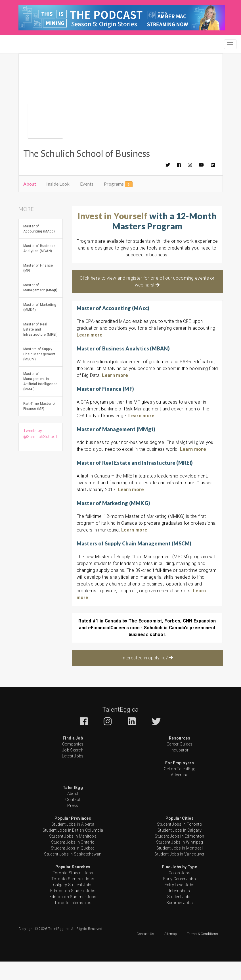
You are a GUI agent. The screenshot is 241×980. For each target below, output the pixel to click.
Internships (180, 909)
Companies (73, 763)
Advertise (180, 793)
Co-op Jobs (180, 891)
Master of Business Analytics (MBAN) (39, 267)
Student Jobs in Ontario (73, 861)
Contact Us (145, 952)
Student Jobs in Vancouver (180, 873)
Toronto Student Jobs (73, 891)
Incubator (180, 769)
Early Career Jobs (180, 897)
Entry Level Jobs (180, 903)
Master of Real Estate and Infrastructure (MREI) (40, 348)
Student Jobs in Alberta (73, 843)
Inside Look (58, 202)
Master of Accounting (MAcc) (39, 247)
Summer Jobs (180, 921)
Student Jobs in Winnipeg (180, 861)
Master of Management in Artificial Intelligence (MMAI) (40, 400)
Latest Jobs (73, 775)
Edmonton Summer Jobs (73, 915)
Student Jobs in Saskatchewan (73, 873)
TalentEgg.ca (121, 728)
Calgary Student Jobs (73, 903)
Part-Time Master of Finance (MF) (40, 425)
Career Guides (180, 763)
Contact (73, 818)
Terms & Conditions (203, 952)
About (30, 202)
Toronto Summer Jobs (73, 897)
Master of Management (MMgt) (40, 306)
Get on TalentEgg (180, 787)
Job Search (73, 769)
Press (73, 824)
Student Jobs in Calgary (180, 849)
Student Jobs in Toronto (180, 843)
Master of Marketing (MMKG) (40, 326)
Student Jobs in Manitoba (73, 855)
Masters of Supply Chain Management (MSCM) (39, 373)
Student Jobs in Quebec (73, 867)
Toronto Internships (73, 921)
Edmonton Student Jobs (73, 909)
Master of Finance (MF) (38, 286)
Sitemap (171, 952)
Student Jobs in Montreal (180, 867)
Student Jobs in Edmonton (179, 855)
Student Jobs (180, 915)
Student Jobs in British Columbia (73, 849)
